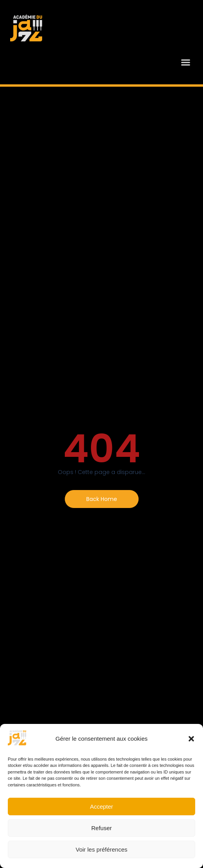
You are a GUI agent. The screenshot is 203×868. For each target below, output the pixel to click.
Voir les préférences (102, 849)
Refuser (102, 828)
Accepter (101, 807)
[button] (191, 739)
